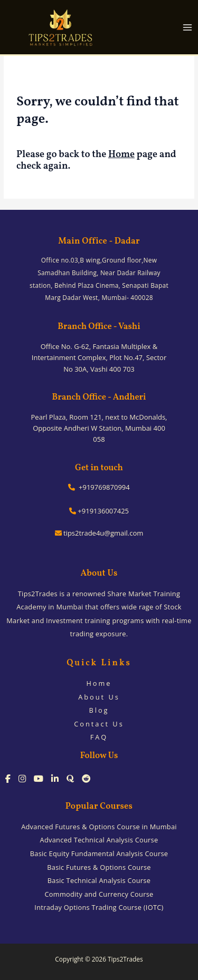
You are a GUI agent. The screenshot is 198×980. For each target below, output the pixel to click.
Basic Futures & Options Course (99, 867)
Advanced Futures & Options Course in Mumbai (99, 827)
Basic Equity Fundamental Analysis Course (99, 853)
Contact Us (99, 724)
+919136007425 (99, 511)
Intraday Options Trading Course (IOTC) (99, 907)
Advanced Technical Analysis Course (99, 840)
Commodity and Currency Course (99, 894)
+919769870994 (99, 487)
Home (121, 155)
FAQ (99, 737)
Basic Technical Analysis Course (99, 880)
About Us (99, 697)
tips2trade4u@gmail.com (99, 533)
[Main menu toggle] (188, 27)
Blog (99, 710)
